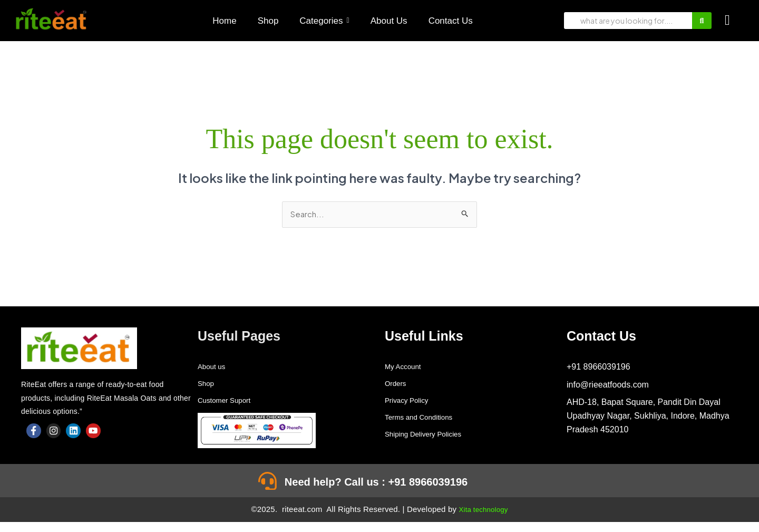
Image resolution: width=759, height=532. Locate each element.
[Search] (628, 21)
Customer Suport (230, 401)
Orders (398, 384)
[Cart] (727, 20)
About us (214, 367)
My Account (407, 367)
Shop (207, 384)
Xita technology (483, 519)
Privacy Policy (411, 401)
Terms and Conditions (426, 418)
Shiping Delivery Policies (431, 435)
